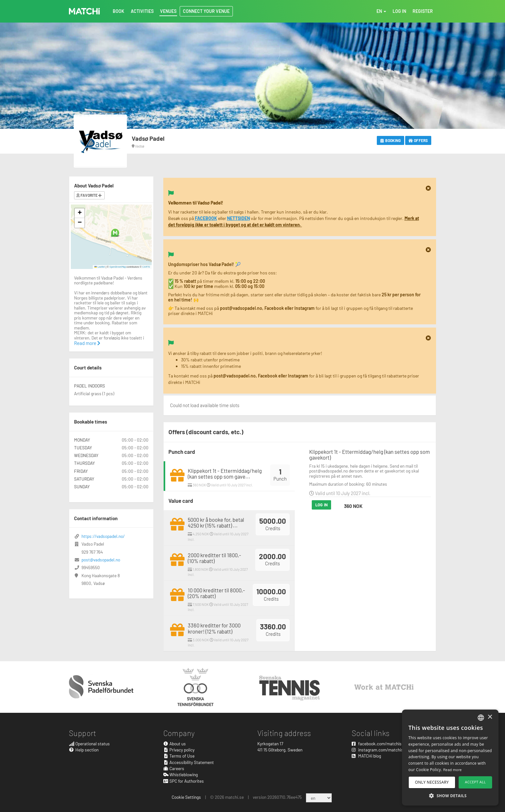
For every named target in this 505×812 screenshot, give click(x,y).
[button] (115, 233)
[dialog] (450, 758)
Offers (418, 140)
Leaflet (100, 267)
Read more (87, 343)
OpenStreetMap (118, 267)
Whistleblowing (181, 774)
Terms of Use (179, 756)
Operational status (89, 744)
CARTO (146, 267)
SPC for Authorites (184, 781)
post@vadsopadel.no (101, 560)
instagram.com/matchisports (382, 750)
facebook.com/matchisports (382, 744)
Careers (174, 768)
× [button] (490, 717)
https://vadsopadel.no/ (103, 536)
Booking (391, 140)
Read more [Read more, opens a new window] (453, 769)
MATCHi (84, 11)
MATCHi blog (366, 756)
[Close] (428, 188)
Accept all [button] (476, 782)
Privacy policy (179, 750)
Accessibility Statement (189, 762)
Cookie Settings (186, 797)
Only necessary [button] (432, 782)
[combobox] (481, 718)
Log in (321, 505)
